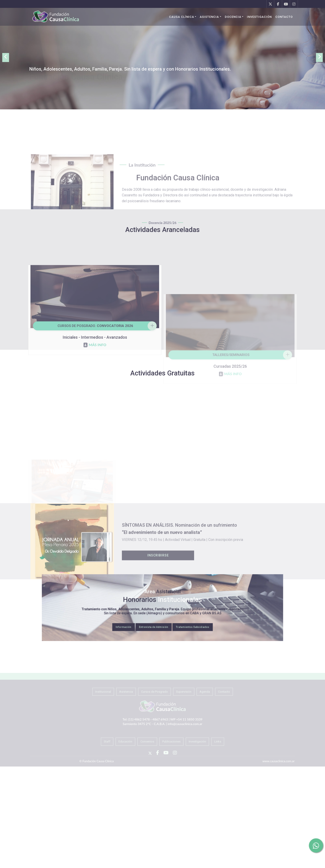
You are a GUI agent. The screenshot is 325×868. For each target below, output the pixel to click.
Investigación (259, 17)
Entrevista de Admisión (159, 616)
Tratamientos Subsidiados (176, 616)
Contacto (284, 17)
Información (146, 616)
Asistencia (209, 17)
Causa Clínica (182, 17)
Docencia (233, 17)
